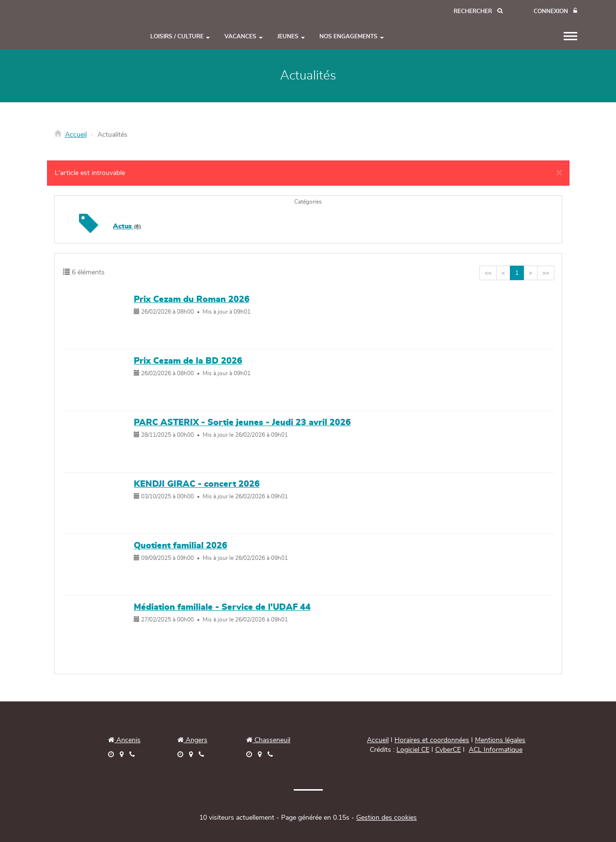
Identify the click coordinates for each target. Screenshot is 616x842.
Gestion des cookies (387, 818)
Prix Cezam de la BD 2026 (188, 361)
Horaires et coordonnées (432, 740)
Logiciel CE (413, 750)
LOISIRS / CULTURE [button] (180, 36)
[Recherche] (478, 11)
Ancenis (124, 740)
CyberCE (448, 750)
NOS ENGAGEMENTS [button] (352, 36)
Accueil (76, 135)
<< (488, 273)
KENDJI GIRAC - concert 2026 (197, 484)
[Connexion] (555, 11)
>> (546, 273)
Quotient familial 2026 (181, 546)
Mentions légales (500, 740)
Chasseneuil (268, 740)
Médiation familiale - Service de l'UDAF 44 (222, 607)
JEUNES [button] (291, 36)
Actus (127, 226)
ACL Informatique (496, 750)
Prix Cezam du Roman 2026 (192, 300)
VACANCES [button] (244, 36)
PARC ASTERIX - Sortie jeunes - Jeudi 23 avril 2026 (242, 423)
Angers (196, 740)
